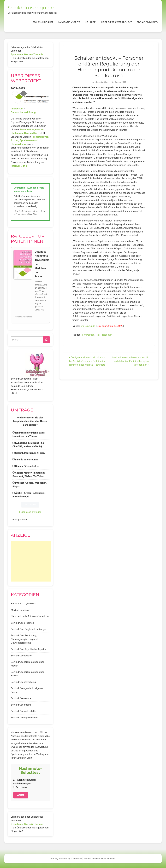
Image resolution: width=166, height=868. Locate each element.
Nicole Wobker (102, 82)
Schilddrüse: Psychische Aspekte (29, 649)
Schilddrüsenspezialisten (24, 717)
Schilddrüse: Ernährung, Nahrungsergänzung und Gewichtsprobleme (24, 639)
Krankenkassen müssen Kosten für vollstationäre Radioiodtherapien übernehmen (130, 361)
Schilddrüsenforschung (23, 682)
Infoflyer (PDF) (19, 166)
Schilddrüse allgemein (23, 623)
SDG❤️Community (148, 22)
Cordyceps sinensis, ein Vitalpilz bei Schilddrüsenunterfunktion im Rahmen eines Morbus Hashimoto (87, 361)
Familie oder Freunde (27, 460)
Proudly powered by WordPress (66, 859)
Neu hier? (91, 22)
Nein (23, 787)
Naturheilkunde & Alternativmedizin (30, 616)
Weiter (21, 795)
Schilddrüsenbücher (22, 656)
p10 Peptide (88, 335)
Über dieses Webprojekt (117, 22)
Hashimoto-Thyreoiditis (23, 603)
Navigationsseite (69, 22)
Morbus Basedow (20, 610)
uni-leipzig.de (88, 326)
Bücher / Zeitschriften (27, 466)
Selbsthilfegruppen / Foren (30, 453)
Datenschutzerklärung (23, 112)
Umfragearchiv (19, 520)
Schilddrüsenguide (31, 8)
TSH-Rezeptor (104, 335)
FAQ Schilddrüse (43, 22)
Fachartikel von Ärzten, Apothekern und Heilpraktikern (30, 140)
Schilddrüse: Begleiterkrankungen (29, 629)
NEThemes (110, 859)
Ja (16, 787)
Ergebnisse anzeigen (30, 512)
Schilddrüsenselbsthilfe (23, 711)
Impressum (17, 109)
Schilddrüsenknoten (22, 698)
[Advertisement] (31, 561)
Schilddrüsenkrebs (21, 705)
